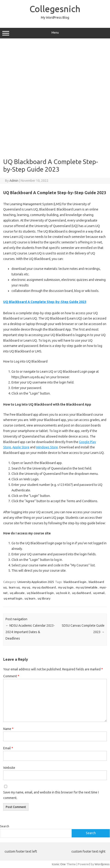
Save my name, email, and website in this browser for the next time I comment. (51, 795)
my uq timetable (87, 587)
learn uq (14, 587)
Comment (11, 676)
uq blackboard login (40, 593)
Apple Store (21, 447)
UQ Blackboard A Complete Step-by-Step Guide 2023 (45, 302)
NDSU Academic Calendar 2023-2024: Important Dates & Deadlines (30, 632)
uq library (44, 598)
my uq (26, 587)
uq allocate (17, 593)
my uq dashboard (44, 587)
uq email (99, 593)
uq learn (30, 598)
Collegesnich (55, 9)
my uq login (66, 587)
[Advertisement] (55, 98)
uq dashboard (82, 593)
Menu (55, 33)
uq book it (63, 593)
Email (8, 748)
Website (9, 768)
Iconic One (59, 864)
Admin (14, 181)
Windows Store (47, 447)
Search (5, 826)
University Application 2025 (36, 582)
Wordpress (102, 864)
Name (8, 729)
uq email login (13, 598)
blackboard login (75, 582)
